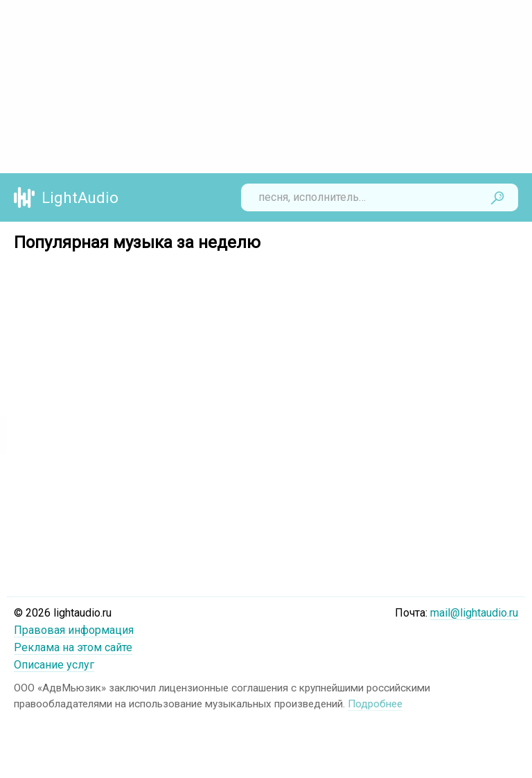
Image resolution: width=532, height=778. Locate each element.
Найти (497, 197)
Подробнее (375, 704)
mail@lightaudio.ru (474, 613)
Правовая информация (74, 630)
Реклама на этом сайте (73, 647)
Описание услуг (54, 665)
